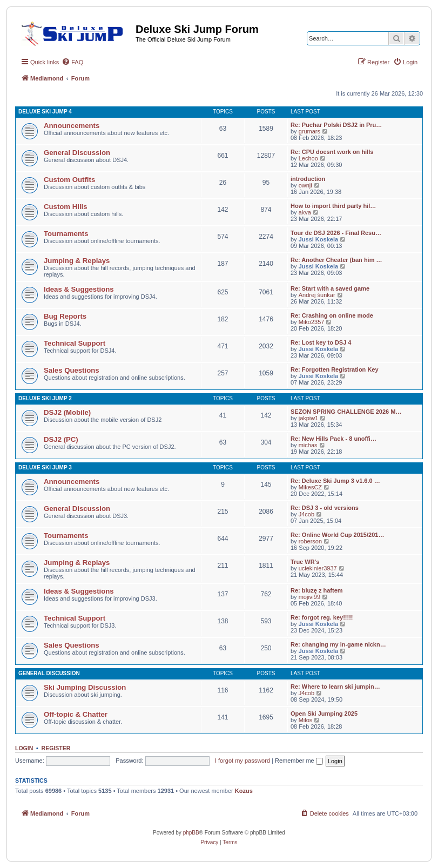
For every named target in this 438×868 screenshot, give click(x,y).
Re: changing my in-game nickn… (338, 644)
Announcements (72, 126)
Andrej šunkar (317, 295)
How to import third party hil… (333, 206)
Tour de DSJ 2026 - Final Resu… (336, 233)
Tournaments (66, 234)
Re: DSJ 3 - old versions (325, 508)
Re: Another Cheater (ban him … (336, 260)
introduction (308, 179)
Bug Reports (65, 316)
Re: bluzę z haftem (317, 590)
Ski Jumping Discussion (85, 687)
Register (56, 748)
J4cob (306, 514)
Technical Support (75, 343)
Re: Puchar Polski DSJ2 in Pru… (336, 125)
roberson (310, 541)
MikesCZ (310, 487)
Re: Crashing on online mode (332, 315)
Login (24, 748)
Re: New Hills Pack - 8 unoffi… (333, 439)
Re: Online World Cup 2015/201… (337, 535)
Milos (306, 720)
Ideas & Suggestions (79, 289)
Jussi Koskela (318, 239)
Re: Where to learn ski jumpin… (335, 687)
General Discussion (77, 153)
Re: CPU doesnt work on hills (332, 152)
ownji (305, 185)
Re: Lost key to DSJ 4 (321, 342)
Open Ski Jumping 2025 (324, 714)
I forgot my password (242, 761)
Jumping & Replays (77, 261)
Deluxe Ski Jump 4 (45, 112)
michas (308, 445)
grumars (309, 131)
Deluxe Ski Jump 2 (45, 398)
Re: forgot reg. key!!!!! (322, 617)
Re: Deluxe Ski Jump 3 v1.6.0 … (335, 481)
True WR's (305, 562)
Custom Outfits (69, 180)
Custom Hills (66, 207)
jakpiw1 (309, 418)
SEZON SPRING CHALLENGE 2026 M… (346, 412)
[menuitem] (72, 62)
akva (305, 212)
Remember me (299, 761)
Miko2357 (312, 322)
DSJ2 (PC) (61, 439)
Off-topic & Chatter (76, 714)
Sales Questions (72, 370)
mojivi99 (309, 597)
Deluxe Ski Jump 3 (45, 467)
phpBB (191, 833)
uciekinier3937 (318, 568)
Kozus (244, 791)
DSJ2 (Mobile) (67, 412)
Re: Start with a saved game (330, 288)
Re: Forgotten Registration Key (335, 369)
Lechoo (308, 158)
